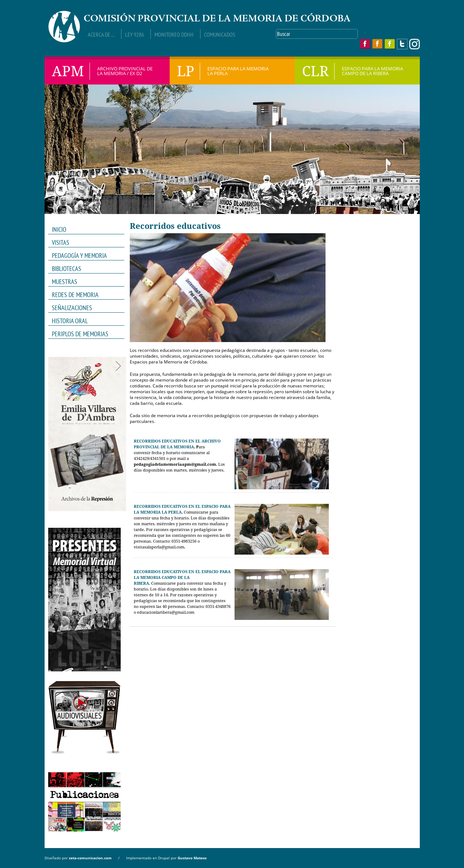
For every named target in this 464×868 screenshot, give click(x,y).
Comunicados (220, 34)
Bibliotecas (67, 269)
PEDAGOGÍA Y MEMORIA (84, 256)
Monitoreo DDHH (174, 34)
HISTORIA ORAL (70, 321)
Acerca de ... (101, 34)
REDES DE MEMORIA (84, 295)
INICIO (59, 229)
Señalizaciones (72, 308)
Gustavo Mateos (192, 858)
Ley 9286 (134, 34)
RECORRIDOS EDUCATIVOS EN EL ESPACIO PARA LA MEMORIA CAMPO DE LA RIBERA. (182, 578)
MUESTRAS (84, 282)
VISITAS (61, 242)
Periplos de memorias (80, 334)
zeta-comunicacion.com (90, 858)
